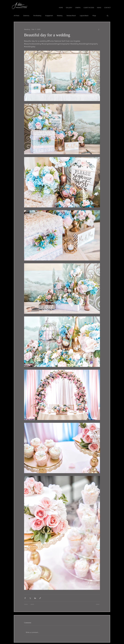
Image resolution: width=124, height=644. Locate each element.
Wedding (60, 16)
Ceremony (26, 16)
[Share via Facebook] (25, 598)
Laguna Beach (84, 16)
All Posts (16, 16)
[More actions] (99, 29)
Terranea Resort (71, 16)
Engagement (49, 16)
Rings (94, 16)
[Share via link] (40, 598)
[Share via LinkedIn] (35, 598)
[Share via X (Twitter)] (30, 598)
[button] (69, 8)
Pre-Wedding (37, 16)
